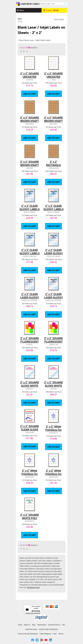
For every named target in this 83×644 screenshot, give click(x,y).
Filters (61, 19)
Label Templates (45, 634)
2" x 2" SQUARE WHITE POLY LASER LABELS (30, 518)
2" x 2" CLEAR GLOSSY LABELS (30, 207)
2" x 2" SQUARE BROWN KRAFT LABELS (30, 121)
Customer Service (54, 625)
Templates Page (33, 587)
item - (51, 10)
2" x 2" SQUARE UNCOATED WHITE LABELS (30, 77)
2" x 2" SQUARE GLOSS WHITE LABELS (30, 386)
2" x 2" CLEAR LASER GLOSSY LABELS (54, 253)
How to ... (62, 634)
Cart (64, 625)
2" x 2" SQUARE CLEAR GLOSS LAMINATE (30, 429)
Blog (34, 625)
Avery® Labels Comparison (48, 629)
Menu (22, 10)
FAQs (55, 634)
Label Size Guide (31, 629)
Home (20, 625)
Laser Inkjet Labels (28, 4)
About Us (27, 625)
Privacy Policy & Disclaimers (28, 634)
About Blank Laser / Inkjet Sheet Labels (35, 40)
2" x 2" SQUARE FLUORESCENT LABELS (30, 342)
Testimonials (42, 625)
